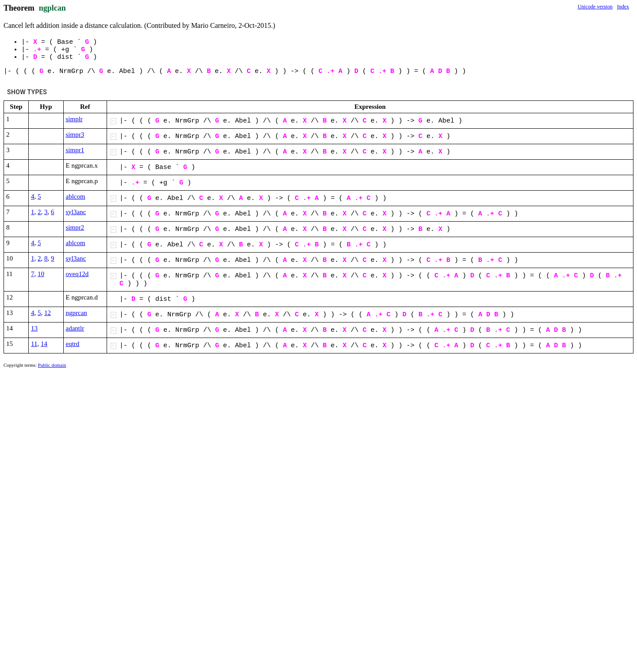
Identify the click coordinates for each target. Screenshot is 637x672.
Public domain (52, 365)
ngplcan (52, 8)
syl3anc (76, 212)
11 (34, 344)
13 (34, 328)
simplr (74, 119)
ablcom (76, 196)
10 (41, 274)
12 (48, 313)
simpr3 (75, 134)
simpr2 (75, 227)
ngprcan (77, 313)
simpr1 (75, 150)
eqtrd (73, 344)
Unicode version (595, 7)
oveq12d (77, 274)
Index (623, 7)
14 (44, 344)
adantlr (75, 328)
